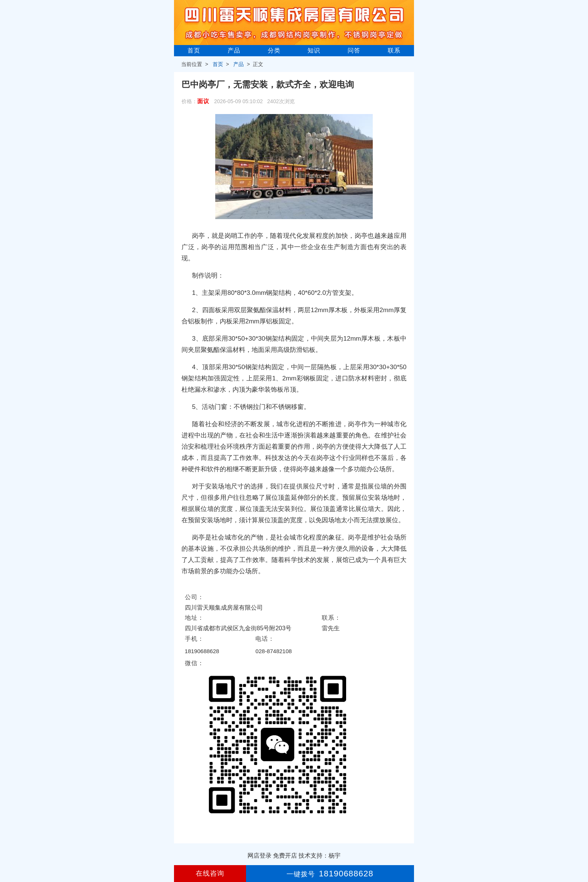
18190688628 (202, 651)
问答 (354, 50)
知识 (314, 50)
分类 (274, 50)
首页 (194, 50)
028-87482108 (274, 651)
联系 (394, 50)
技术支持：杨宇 (319, 856)
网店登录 (259, 856)
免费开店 (285, 856)
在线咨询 (210, 873)
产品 (234, 50)
